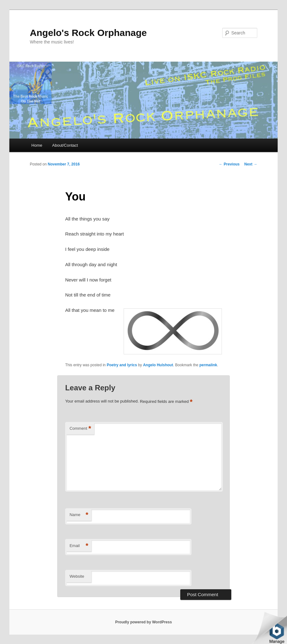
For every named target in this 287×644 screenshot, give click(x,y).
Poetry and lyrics (122, 365)
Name (79, 515)
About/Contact (65, 145)
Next (251, 164)
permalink (208, 365)
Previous (229, 164)
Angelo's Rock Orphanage (88, 33)
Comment (80, 429)
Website (77, 576)
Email (79, 546)
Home (37, 145)
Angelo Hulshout (158, 365)
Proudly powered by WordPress (143, 622)
